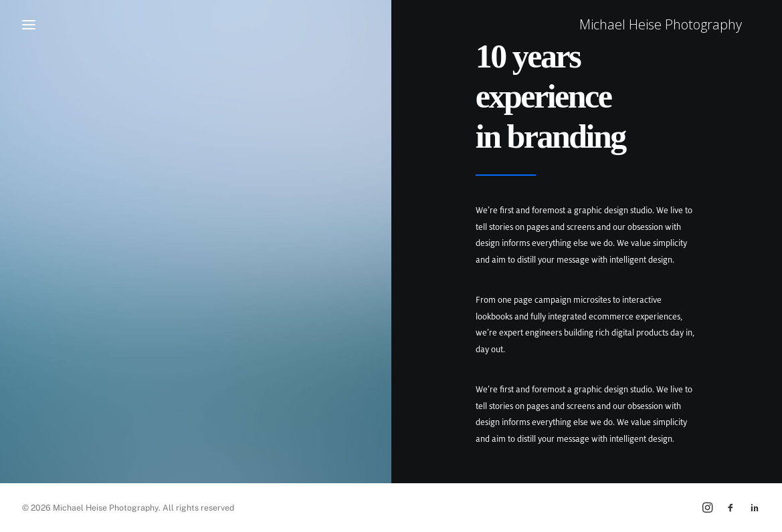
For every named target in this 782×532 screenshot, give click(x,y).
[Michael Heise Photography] (679, 25)
